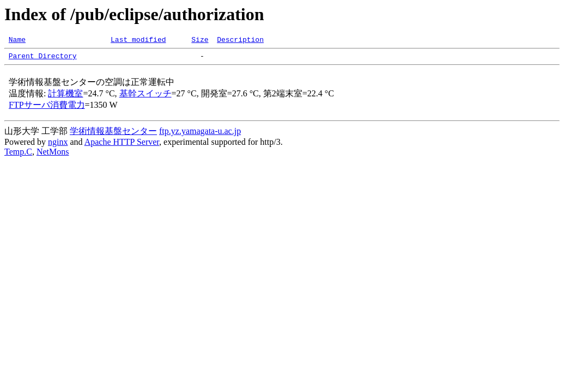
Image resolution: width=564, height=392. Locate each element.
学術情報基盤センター (113, 134)
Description (240, 41)
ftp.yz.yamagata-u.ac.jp (200, 134)
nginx (58, 145)
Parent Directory (43, 59)
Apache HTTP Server (122, 145)
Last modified (138, 41)
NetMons (53, 155)
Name (17, 41)
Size (200, 41)
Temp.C (18, 155)
